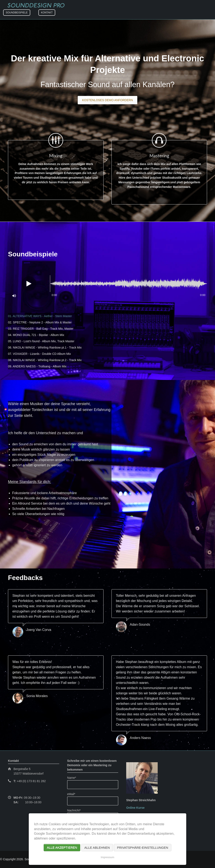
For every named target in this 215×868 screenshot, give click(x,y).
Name (73, 778)
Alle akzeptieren (62, 848)
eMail (73, 794)
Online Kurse (135, 808)
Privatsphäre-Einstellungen (143, 848)
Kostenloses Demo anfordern (107, 100)
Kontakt (47, 13)
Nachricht (74, 810)
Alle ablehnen (97, 848)
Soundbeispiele (17, 13)
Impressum (107, 857)
